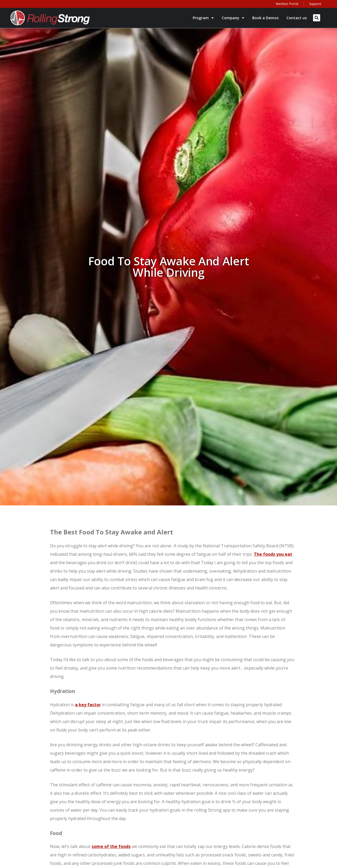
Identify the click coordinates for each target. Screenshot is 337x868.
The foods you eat (273, 554)
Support (315, 4)
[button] (317, 18)
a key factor (88, 705)
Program (203, 18)
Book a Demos (265, 18)
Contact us (297, 18)
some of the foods (111, 846)
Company (233, 18)
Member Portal (287, 4)
